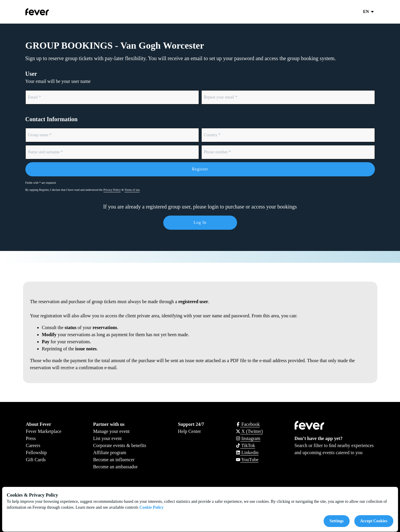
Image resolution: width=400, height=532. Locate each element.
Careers (33, 445)
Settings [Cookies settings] (337, 521)
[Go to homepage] (51, 12)
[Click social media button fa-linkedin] (247, 453)
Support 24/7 (191, 424)
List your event (107, 438)
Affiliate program (110, 453)
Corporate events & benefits (120, 445)
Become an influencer (114, 460)
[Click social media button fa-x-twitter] (249, 431)
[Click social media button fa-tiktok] (245, 445)
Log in (200, 223)
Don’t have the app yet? (319, 438)
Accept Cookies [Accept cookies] (374, 521)
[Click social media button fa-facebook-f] (248, 424)
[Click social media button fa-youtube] (247, 460)
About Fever (39, 424)
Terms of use (132, 190)
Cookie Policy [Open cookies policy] (151, 507)
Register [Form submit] (200, 169)
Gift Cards (36, 460)
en (369, 12)
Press (31, 438)
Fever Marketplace (44, 431)
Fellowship (36, 453)
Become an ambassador (115, 467)
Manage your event (111, 431)
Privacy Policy (112, 190)
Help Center (190, 431)
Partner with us (109, 424)
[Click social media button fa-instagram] (248, 438)
